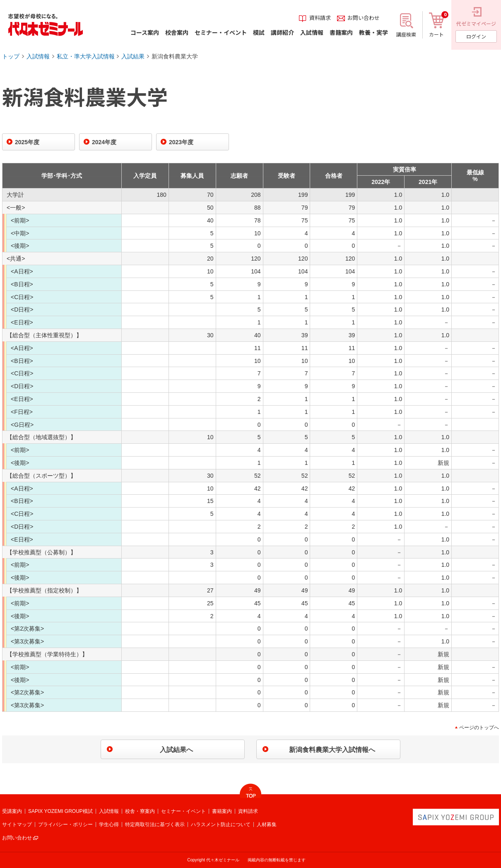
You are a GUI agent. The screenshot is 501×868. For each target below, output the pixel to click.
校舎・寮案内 (140, 811)
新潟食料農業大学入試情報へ (332, 750)
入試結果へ (176, 750)
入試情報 (38, 56)
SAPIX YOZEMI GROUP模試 (60, 811)
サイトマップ (17, 824)
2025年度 (27, 142)
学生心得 (109, 824)
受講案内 (12, 811)
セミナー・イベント (183, 811)
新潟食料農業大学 (175, 56)
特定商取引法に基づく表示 (155, 824)
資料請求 (248, 811)
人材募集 (267, 824)
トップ (11, 56)
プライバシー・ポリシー (65, 824)
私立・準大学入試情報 (86, 56)
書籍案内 (222, 811)
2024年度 (104, 142)
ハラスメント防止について (221, 824)
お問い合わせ (17, 838)
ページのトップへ (479, 728)
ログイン (476, 36)
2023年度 (181, 142)
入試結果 (133, 56)
